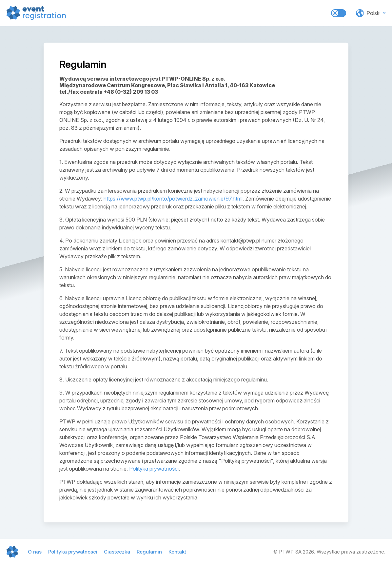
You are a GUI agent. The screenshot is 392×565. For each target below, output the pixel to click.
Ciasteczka (117, 552)
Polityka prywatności (154, 469)
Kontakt (177, 552)
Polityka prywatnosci (73, 552)
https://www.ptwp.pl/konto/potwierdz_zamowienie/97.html (173, 199)
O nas (35, 552)
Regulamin (149, 552)
